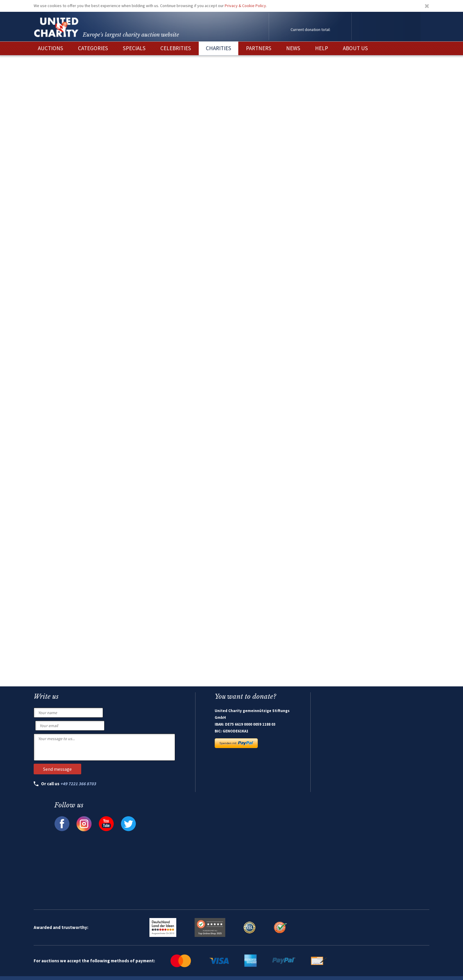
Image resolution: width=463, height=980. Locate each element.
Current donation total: (310, 30)
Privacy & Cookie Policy (245, 6)
